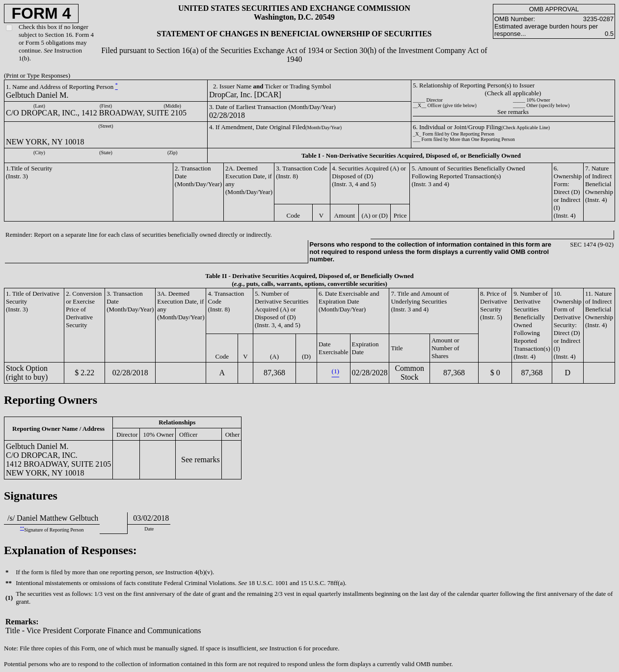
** (22, 528)
